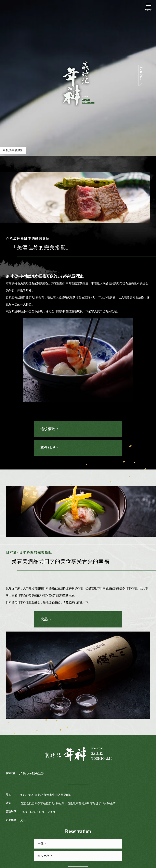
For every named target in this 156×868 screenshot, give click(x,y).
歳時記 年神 (78, 83)
